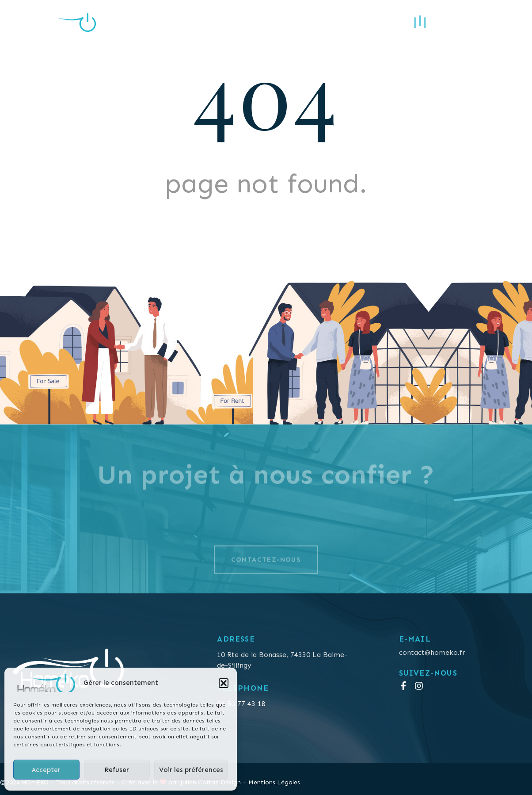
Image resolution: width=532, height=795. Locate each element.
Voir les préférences (191, 770)
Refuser (117, 770)
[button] (224, 683)
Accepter (46, 770)
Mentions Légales (274, 782)
